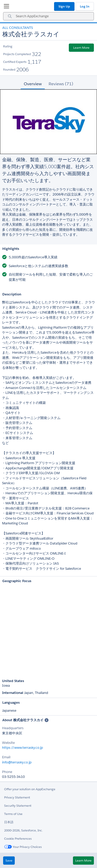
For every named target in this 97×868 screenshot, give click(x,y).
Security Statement (18, 806)
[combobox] (48, 16)
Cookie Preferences (18, 839)
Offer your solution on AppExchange (30, 789)
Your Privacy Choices (23, 847)
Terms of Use (13, 814)
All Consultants (18, 28)
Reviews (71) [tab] (61, 84)
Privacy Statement (17, 797)
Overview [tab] (33, 84)
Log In (85, 6)
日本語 (9, 822)
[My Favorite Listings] (5, 7)
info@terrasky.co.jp (17, 762)
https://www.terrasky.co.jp (23, 748)
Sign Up (64, 6)
